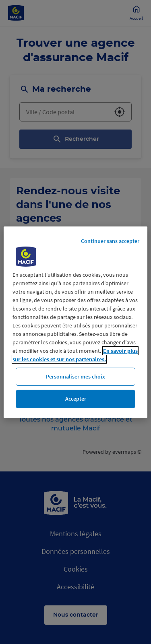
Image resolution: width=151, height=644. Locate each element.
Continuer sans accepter (110, 241)
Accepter (76, 399)
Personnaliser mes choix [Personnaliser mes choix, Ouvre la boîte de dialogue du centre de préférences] (75, 376)
